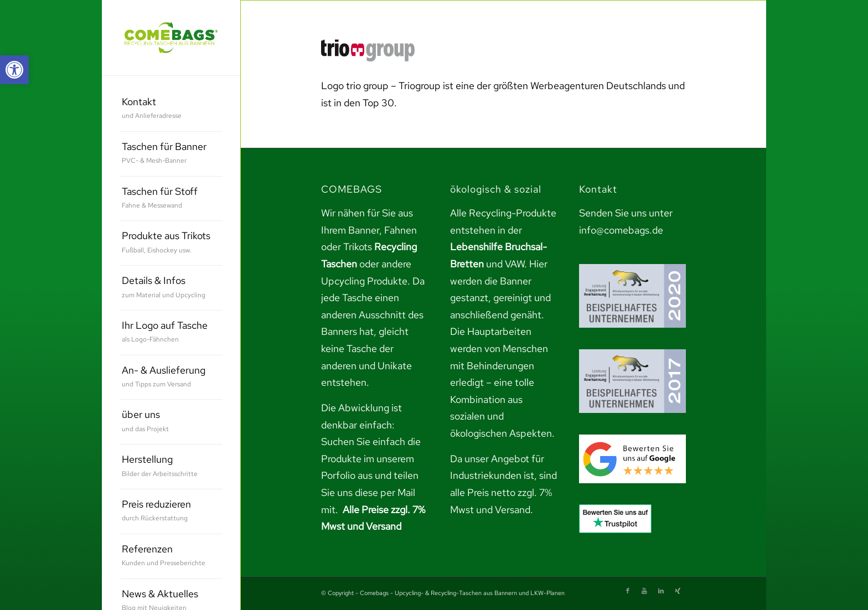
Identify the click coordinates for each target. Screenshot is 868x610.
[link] (14, 70)
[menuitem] (171, 109)
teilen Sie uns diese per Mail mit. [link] (370, 492)
